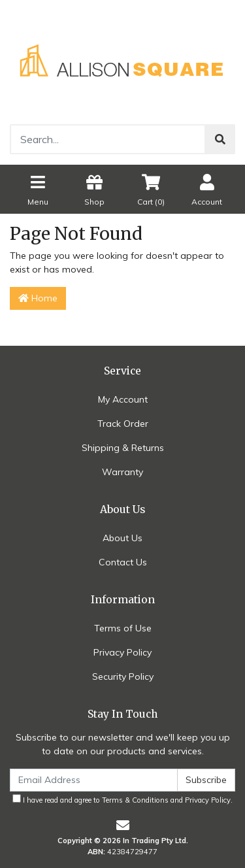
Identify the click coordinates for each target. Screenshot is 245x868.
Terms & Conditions (135, 800)
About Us (122, 538)
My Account (123, 399)
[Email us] (123, 825)
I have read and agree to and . (122, 799)
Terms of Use (123, 628)
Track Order (123, 424)
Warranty (122, 472)
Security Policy (123, 676)
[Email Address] (94, 780)
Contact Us (123, 562)
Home (38, 298)
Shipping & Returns (123, 448)
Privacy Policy (122, 652)
